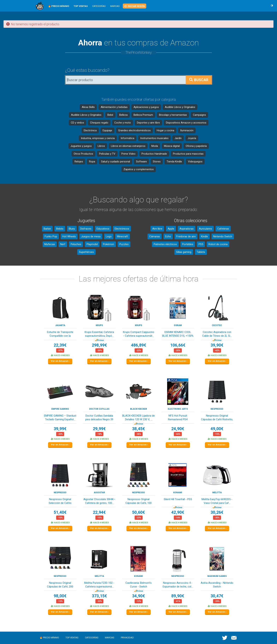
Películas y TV (107, 154)
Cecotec (217, 325)
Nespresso (217, 409)
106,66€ (178, 345)
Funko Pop (51, 236)
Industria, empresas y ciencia (98, 138)
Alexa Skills (88, 107)
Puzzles (124, 244)
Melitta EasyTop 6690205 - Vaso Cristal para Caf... (217, 501)
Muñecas (50, 244)
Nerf (63, 244)
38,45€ (138, 429)
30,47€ (217, 596)
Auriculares (205, 229)
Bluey (72, 229)
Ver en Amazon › (60, 361)
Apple (171, 229)
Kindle (204, 236)
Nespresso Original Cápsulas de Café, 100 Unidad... (138, 501)
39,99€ (60, 429)
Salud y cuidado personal (116, 162)
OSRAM (178, 325)
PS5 (201, 244)
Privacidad (127, 638)
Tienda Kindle (174, 162)
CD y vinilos (77, 123)
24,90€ (178, 429)
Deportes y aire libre (148, 123)
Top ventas (72, 638)
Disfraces (86, 229)
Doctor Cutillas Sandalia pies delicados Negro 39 (99, 418)
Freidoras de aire (186, 236)
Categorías (99, 6)
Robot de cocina (218, 244)
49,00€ (217, 429)
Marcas (115, 6)
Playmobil (92, 244)
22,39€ (60, 345)
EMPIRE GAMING (60, 409)
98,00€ (60, 596)
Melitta (217, 493)
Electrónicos (122, 229)
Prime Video (128, 154)
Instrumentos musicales (154, 138)
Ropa (92, 162)
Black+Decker (139, 409)
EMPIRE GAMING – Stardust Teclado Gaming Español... (60, 418)
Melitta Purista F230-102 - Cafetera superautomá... (99, 585)
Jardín (178, 138)
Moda (155, 146)
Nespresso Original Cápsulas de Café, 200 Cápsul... (60, 585)
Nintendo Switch (223, 236)
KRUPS (99, 325)
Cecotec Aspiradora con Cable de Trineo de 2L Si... (217, 334)
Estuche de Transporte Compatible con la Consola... (60, 334)
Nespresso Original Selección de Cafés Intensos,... (60, 501)
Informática (127, 138)
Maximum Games (217, 576)
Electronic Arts (178, 409)
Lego (109, 236)
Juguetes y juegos (81, 146)
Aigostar (99, 493)
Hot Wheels (69, 236)
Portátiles (188, 244)
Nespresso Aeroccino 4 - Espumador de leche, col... (178, 585)
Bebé (110, 115)
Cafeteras (223, 229)
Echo (168, 236)
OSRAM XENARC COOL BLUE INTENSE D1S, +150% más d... (178, 334)
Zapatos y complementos (139, 169)
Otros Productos (83, 154)
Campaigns (199, 115)
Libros (101, 146)
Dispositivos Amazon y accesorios (186, 123)
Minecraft (123, 236)
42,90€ (178, 512)
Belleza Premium (143, 115)
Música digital (172, 146)
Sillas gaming (184, 252)
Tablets (201, 252)
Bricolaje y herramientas (173, 115)
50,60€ (138, 512)
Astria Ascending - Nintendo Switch (217, 585)
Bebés (60, 229)
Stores (157, 162)
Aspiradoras (187, 229)
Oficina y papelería (196, 146)
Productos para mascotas (188, 154)
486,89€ (139, 345)
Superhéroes (86, 252)
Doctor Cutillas (99, 409)
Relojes (79, 162)
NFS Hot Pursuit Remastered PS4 (178, 418)
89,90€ (178, 596)
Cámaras (155, 236)
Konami (178, 493)
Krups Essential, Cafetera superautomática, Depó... (99, 334)
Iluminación (187, 130)
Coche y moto (123, 123)
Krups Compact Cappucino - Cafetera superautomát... (139, 334)
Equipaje (107, 130)
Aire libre (157, 229)
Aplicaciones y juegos (146, 107)
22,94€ (99, 512)
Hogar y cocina (165, 130)
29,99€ (99, 429)
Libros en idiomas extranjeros (128, 146)
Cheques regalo (99, 123)
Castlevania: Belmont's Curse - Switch (138, 585)
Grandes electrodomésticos (134, 130)
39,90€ (217, 345)
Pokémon (109, 244)
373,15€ (99, 596)
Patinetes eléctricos (165, 244)
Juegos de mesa (91, 236)
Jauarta (60, 325)
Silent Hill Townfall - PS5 (178, 499)
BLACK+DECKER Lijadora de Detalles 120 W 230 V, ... (138, 418)
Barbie (47, 229)
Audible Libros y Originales (180, 107)
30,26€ (217, 512)
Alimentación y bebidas (114, 107)
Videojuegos (195, 162)
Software (141, 162)
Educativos (103, 229)
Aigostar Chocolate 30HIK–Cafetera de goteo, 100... (99, 501)
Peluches (76, 244)
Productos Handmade (154, 154)
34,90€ (138, 596)
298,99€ (99, 345)
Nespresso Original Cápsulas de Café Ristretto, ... (217, 418)
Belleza (123, 115)
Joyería (192, 138)
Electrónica (90, 130)
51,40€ (60, 512)
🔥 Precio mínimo (49, 638)
